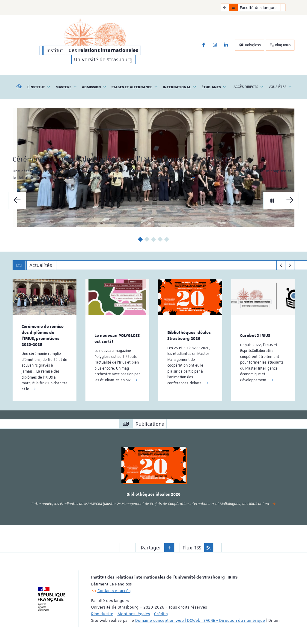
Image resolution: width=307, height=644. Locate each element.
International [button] (180, 87)
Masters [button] (66, 87)
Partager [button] (151, 547)
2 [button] (147, 239)
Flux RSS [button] (192, 547)
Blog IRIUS (280, 45)
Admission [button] (94, 87)
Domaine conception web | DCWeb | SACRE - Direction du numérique (200, 619)
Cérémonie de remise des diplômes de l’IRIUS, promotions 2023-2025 (43, 335)
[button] (169, 547)
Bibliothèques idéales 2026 (153, 494)
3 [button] (154, 239)
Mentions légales (134, 613)
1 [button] (140, 239)
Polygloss (250, 45)
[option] (153, 167)
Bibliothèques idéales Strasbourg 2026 (189, 335)
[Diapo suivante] (290, 200)
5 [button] (167, 239)
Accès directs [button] (249, 87)
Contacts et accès (114, 590)
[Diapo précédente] (17, 200)
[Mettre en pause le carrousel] (272, 200)
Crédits (161, 613)
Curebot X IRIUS (255, 335)
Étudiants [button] (214, 87)
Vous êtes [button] (280, 87)
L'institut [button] (39, 87)
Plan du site (102, 613)
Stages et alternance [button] (135, 87)
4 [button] (160, 239)
